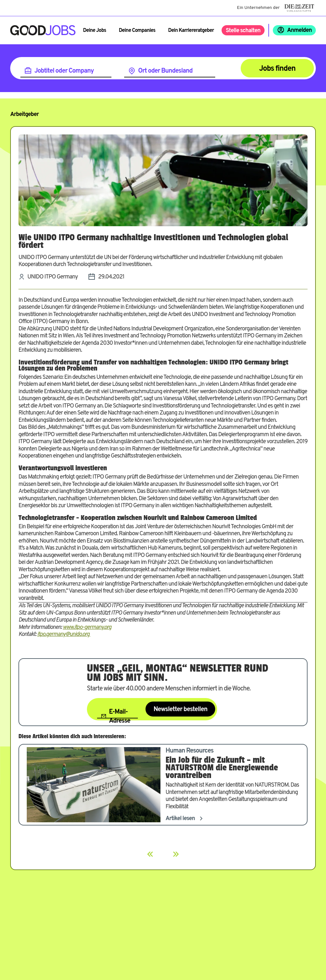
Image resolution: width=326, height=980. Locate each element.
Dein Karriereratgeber (191, 31)
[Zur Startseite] (43, 30)
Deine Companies (137, 31)
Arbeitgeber (24, 115)
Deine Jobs (95, 31)
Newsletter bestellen (180, 710)
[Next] (176, 854)
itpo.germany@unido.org (64, 634)
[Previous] (150, 854)
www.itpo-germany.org (87, 627)
